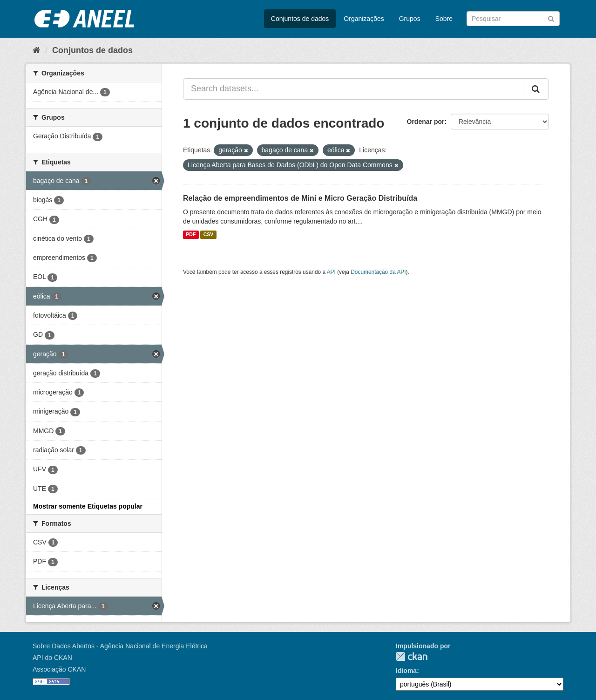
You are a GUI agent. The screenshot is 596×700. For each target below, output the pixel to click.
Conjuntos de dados (300, 19)
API (331, 272)
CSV (209, 235)
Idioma (406, 671)
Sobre (444, 19)
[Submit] (551, 18)
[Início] (37, 50)
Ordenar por (426, 122)
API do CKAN (52, 658)
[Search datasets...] (354, 89)
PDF (191, 235)
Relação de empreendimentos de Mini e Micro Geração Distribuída (300, 198)
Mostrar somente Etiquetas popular (88, 506)
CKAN (412, 656)
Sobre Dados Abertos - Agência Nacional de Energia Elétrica (120, 646)
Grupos (410, 19)
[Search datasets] (513, 19)
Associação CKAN (59, 669)
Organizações (364, 19)
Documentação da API (378, 272)
